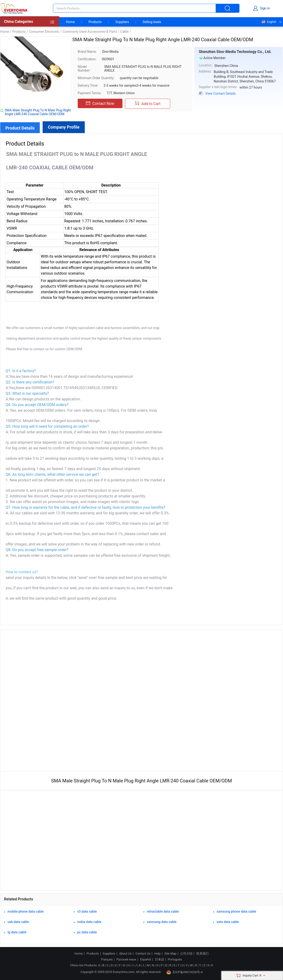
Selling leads (152, 22)
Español (146, 960)
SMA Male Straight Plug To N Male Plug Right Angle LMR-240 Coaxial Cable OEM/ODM (38, 112)
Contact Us (143, 954)
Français (107, 960)
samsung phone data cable (236, 911)
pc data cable (87, 932)
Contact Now (100, 103)
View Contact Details (220, 94)
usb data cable (18, 922)
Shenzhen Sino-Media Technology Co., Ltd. (235, 52)
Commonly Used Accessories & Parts (90, 32)
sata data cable (228, 922)
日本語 (160, 960)
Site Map (170, 954)
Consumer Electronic (44, 32)
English (269, 22)
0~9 (210, 965)
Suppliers (122, 22)
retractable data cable (163, 911)
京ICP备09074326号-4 (185, 972)
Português (175, 960)
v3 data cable (87, 911)
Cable (124, 32)
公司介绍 (186, 954)
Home (70, 22)
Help (157, 954)
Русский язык (126, 960)
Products (95, 22)
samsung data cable (162, 922)
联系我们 (202, 954)
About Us (125, 954)
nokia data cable (89, 922)
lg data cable (17, 932)
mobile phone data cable (26, 911)
